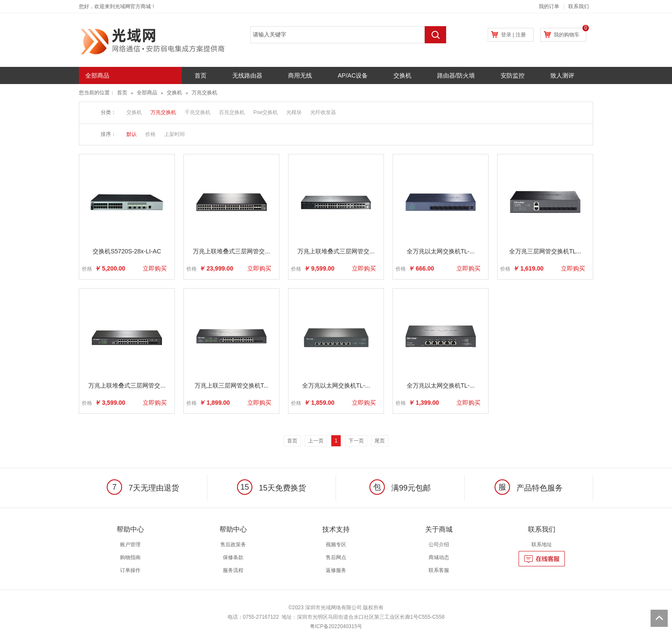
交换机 (402, 75)
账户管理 (130, 545)
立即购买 (155, 268)
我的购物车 (567, 35)
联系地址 (542, 545)
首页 (201, 75)
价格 (150, 134)
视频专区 (336, 545)
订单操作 (130, 570)
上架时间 (174, 134)
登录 (506, 35)
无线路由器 (247, 75)
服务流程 (233, 570)
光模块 (294, 112)
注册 (521, 35)
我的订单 (549, 6)
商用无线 (300, 75)
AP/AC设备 (353, 75)
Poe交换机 (265, 112)
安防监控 (513, 75)
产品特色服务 (529, 488)
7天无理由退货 (143, 488)
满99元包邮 (400, 488)
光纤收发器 (323, 112)
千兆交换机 (198, 112)
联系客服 (439, 570)
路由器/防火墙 (456, 75)
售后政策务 (233, 545)
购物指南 (130, 557)
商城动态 (439, 557)
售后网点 (336, 557)
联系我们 (579, 6)
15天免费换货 (271, 488)
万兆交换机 (204, 93)
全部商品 (147, 93)
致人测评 (562, 75)
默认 (132, 134)
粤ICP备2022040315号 (336, 626)
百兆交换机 (232, 112)
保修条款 (233, 557)
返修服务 (336, 570)
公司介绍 (439, 545)
